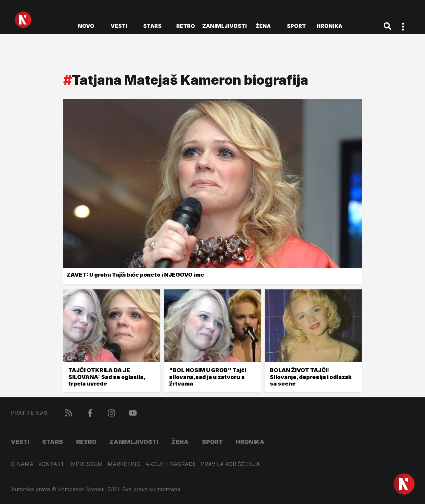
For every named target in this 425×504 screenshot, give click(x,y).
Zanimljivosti (224, 26)
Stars (152, 26)
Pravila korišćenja (230, 464)
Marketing (124, 464)
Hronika (329, 26)
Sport (296, 26)
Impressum (86, 464)
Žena (263, 26)
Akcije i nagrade (171, 464)
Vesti (119, 26)
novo (86, 26)
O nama (22, 464)
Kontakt (51, 464)
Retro (186, 26)
